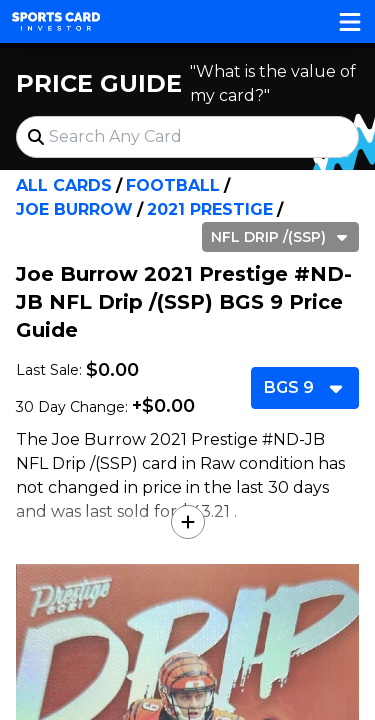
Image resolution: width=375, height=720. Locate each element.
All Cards (64, 185)
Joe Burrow (74, 209)
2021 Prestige (210, 209)
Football (173, 185)
